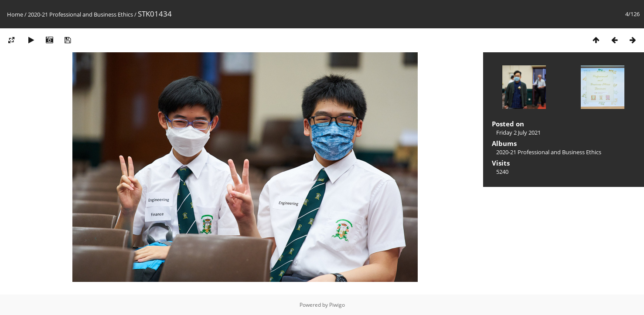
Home (15, 14)
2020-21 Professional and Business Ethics (80, 14)
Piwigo (337, 305)
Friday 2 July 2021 (518, 132)
